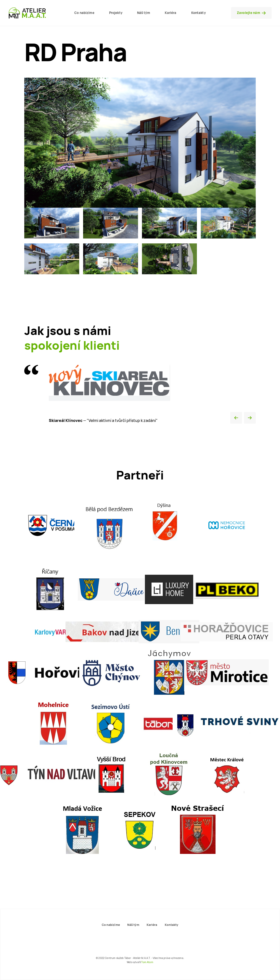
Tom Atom (147, 962)
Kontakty (198, 13)
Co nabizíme (84, 13)
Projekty (116, 13)
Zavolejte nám (251, 13)
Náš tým (144, 13)
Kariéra (171, 13)
